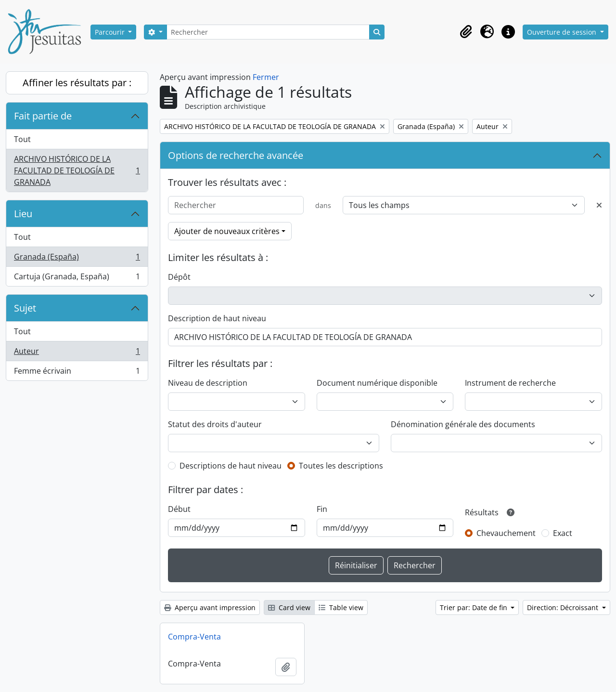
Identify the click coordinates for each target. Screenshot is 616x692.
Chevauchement (506, 533)
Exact (563, 533)
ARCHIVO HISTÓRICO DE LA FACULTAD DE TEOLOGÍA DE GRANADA (77, 170)
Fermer (266, 77)
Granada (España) (77, 259)
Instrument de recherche (510, 383)
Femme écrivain (77, 373)
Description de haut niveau (217, 318)
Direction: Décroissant (564, 607)
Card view (289, 607)
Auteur (77, 353)
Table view (341, 607)
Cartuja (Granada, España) (77, 278)
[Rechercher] (268, 32)
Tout (22, 139)
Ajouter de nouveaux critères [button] (227, 231)
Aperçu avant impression (210, 607)
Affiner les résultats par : (77, 83)
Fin (322, 509)
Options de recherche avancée (236, 155)
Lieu (23, 214)
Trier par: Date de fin (475, 607)
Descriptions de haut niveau (231, 466)
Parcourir (111, 32)
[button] (466, 32)
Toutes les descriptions (341, 466)
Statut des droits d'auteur (215, 424)
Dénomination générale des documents (463, 424)
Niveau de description (208, 383)
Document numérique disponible (377, 383)
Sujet (25, 308)
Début (179, 509)
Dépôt (179, 277)
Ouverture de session (563, 32)
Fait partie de (43, 116)
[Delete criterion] (599, 205)
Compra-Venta (194, 637)
